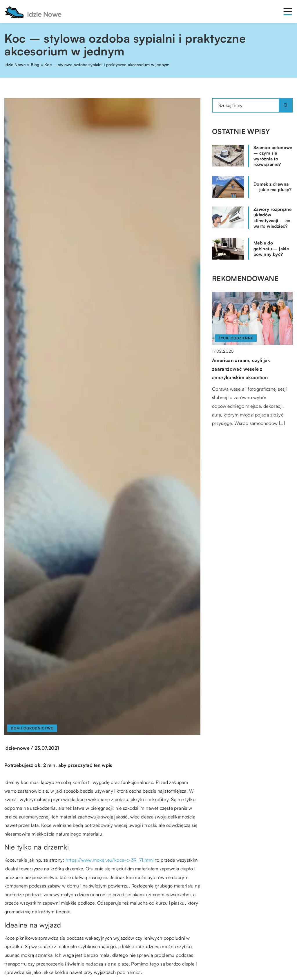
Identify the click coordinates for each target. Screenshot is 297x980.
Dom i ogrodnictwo (32, 728)
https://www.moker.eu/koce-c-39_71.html (110, 860)
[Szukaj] (286, 105)
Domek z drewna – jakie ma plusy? (273, 187)
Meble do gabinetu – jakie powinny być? (271, 249)
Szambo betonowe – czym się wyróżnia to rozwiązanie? (273, 156)
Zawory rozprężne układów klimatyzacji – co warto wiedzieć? (272, 218)
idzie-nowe (17, 748)
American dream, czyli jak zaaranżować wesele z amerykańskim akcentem (241, 369)
